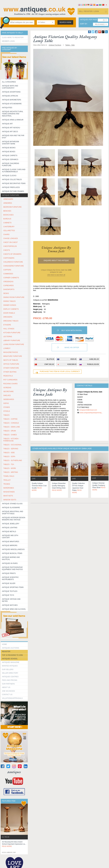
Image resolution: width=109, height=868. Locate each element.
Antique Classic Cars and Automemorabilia (14, 171)
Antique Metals (9, 532)
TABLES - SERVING (11, 449)
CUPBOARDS (9, 286)
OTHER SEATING (10, 372)
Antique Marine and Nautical (11, 558)
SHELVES (7, 395)
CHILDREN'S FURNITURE (13, 262)
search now (65, 22)
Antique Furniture (11, 195)
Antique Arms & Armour (13, 120)
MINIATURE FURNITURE (13, 356)
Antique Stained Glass (12, 504)
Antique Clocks (9, 176)
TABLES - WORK (10, 468)
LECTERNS (8, 337)
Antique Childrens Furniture (11, 165)
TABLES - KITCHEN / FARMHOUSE (11, 440)
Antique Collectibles (12, 180)
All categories (9, 82)
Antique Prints (9, 573)
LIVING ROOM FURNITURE (14, 344)
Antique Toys (8, 595)
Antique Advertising (11, 92)
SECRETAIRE (9, 392)
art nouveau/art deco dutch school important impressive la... (14, 844)
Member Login (8, 41)
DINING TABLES (9, 301)
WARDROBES (9, 488)
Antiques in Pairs (10, 563)
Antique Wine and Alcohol (14, 609)
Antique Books (9, 148)
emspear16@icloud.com (88, 410)
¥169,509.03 (72, 364)
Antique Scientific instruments (10, 578)
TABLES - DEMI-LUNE (12, 427)
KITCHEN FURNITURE (12, 333)
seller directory (10, 673)
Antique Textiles (10, 591)
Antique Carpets (10, 156)
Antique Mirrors (10, 545)
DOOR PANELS (9, 313)
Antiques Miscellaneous (13, 549)
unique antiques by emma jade (56, 249)
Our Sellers (8, 670)
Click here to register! (13, 38)
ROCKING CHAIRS (11, 384)
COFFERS (7, 270)
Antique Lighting (10, 528)
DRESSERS (8, 317)
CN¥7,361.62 (49, 364)
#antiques (14, 772)
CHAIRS (6, 234)
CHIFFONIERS (9, 258)
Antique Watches (10, 605)
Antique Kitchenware (12, 104)
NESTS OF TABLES (11, 360)
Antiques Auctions (11, 648)
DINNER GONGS (10, 305)
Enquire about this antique (56, 260)
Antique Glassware (11, 508)
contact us (7, 695)
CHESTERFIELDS (10, 246)
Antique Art (7, 124)
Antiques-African (10, 96)
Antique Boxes (9, 152)
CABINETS (7, 223)
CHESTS (7, 250)
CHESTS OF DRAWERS (12, 254)
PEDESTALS (8, 376)
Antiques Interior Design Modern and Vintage (14, 519)
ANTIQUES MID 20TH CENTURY (10, 537)
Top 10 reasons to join (12, 655)
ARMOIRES (8, 203)
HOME (4, 644)
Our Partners (8, 684)
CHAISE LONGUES (11, 238)
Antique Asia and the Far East (13, 137)
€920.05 (73, 359)
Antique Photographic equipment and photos (12, 568)
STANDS (7, 407)
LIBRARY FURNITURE (12, 341)
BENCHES (7, 211)
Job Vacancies (8, 691)
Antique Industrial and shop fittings (13, 513)
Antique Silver (9, 583)
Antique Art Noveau (11, 128)
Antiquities (7, 108)
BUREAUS (7, 219)
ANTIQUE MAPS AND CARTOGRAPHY (10, 87)
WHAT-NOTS (8, 496)
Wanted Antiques (10, 666)
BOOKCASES (8, 215)
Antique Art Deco (10, 132)
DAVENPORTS (9, 289)
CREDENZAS (8, 282)
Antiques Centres (10, 677)
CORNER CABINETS (11, 278)
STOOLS (7, 411)
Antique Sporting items (13, 587)
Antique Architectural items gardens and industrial (13, 114)
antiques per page (88, 20)
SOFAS (6, 403)
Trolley (7, 480)
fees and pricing (10, 680)
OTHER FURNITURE (11, 368)
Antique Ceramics (10, 159)
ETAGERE (7, 325)
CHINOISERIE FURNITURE (14, 266)
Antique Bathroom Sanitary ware (11, 143)
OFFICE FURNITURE (11, 364)
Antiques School (10, 659)
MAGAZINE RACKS (11, 352)
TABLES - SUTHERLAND (13, 460)
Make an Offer (72, 347)
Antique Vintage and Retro (11, 600)
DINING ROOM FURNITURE (14, 297)
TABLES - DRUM (10, 431)
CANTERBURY (9, 227)
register (6, 652)
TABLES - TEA (9, 464)
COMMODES (8, 274)
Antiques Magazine (11, 662)
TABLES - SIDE (9, 453)
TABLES (6, 415)
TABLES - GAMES (10, 435)
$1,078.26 (50, 359)
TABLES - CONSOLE (11, 423)
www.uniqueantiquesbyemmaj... (91, 413)
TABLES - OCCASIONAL (12, 445)
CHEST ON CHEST (11, 242)
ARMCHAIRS (8, 199)
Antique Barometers (12, 100)
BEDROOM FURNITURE (13, 207)
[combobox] (46, 22)
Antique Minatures (11, 542)
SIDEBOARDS (9, 399)
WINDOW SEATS (10, 500)
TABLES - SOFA (9, 457)
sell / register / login (89, 11)
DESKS (6, 293)
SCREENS (7, 388)
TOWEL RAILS (9, 476)
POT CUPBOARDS (10, 380)
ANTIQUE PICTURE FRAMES (13, 191)
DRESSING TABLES (11, 321)
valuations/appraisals (12, 698)
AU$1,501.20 (94, 359)
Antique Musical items (12, 553)
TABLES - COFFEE (10, 419)
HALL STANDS (9, 329)
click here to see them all (56, 275)
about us (6, 687)
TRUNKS (7, 484)
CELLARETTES (9, 231)
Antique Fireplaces (11, 187)
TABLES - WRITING (11, 472)
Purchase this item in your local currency (60, 372)
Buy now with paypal (72, 330)
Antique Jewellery (11, 524)
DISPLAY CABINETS (11, 309)
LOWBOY (7, 348)
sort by (84, 24)
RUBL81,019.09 (93, 364)
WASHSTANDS (9, 492)
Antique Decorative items (14, 183)
